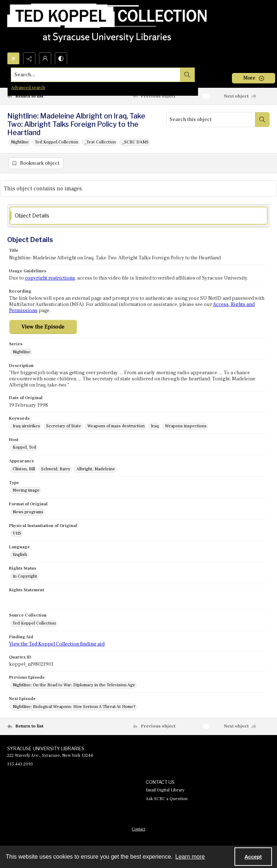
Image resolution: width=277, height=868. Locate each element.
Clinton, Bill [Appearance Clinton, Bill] (24, 469)
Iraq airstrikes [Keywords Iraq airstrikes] (26, 426)
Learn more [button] (190, 857)
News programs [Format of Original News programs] (28, 512)
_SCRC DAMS (135, 142)
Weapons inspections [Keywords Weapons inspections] (186, 426)
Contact (138, 829)
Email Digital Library (165, 791)
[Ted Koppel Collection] (107, 26)
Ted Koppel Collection (57, 142)
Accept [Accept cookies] (253, 857)
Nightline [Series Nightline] (22, 352)
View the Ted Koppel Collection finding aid (57, 644)
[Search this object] (211, 120)
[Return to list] (41, 96)
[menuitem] (138, 829)
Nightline (20, 142)
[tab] (138, 216)
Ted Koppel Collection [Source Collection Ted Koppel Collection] (34, 624)
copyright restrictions (50, 278)
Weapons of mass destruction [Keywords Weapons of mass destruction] (116, 426)
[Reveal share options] (29, 59)
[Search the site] (111, 75)
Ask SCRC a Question (167, 799)
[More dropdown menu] (254, 78)
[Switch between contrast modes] (61, 59)
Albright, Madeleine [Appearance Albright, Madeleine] (96, 469)
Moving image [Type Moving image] (26, 491)
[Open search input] (13, 59)
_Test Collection (100, 142)
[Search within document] (262, 120)
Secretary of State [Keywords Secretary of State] (64, 426)
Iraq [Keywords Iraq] (155, 426)
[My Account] (45, 59)
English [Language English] (20, 555)
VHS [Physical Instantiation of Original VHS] (17, 534)
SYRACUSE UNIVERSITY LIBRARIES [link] (46, 749)
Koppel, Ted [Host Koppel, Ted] (24, 448)
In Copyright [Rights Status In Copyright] (25, 577)
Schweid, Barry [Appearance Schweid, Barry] (56, 469)
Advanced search (28, 88)
